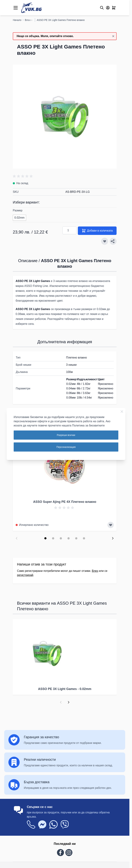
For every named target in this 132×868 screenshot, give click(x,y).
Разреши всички (66, 435)
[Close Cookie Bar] (122, 412)
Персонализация (66, 447)
